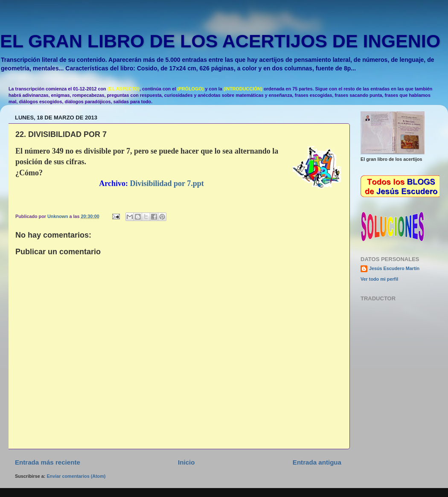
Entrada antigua (317, 462)
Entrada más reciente (48, 462)
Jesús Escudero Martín (394, 268)
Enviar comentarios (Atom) (76, 476)
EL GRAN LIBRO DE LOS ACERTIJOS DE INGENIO (220, 41)
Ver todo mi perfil (379, 279)
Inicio (186, 462)
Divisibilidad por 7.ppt (167, 183)
